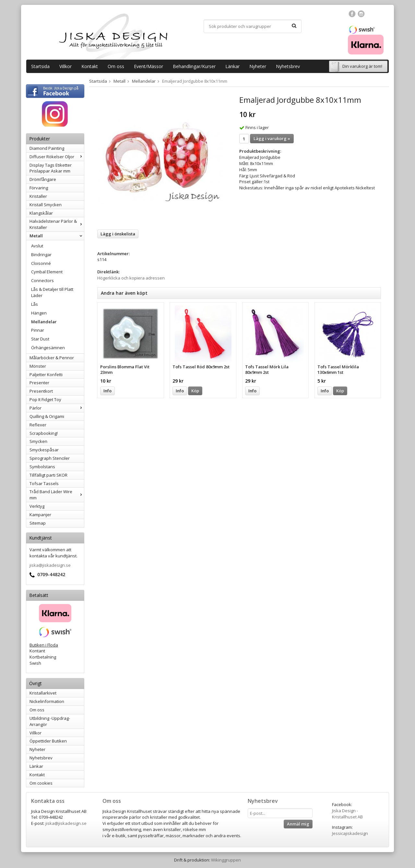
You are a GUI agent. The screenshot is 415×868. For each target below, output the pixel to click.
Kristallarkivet (43, 693)
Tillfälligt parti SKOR (48, 475)
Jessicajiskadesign (350, 833)
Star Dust (40, 339)
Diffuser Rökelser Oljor (57, 157)
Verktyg (37, 506)
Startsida (40, 66)
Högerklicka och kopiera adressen (131, 278)
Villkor (65, 66)
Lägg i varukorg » (272, 138)
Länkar (232, 66)
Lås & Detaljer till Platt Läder (52, 292)
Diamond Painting (47, 148)
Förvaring (39, 188)
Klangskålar (41, 213)
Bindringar (41, 255)
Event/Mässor (148, 66)
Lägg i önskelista (118, 234)
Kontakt (90, 66)
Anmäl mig (298, 824)
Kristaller (38, 196)
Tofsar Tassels (44, 483)
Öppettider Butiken (48, 741)
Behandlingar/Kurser (194, 66)
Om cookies (41, 783)
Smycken (38, 441)
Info (107, 391)
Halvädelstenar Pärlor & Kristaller (57, 224)
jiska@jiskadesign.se (50, 565)
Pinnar (38, 330)
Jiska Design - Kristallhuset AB (347, 814)
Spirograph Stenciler (50, 458)
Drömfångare (43, 179)
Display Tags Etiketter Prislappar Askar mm (51, 168)
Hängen (39, 313)
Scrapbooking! (44, 433)
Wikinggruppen (226, 860)
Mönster (38, 366)
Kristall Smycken (46, 205)
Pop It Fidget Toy (45, 399)
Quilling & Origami (47, 416)
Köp (195, 391)
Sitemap (38, 523)
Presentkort (41, 391)
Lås (35, 304)
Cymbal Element (47, 272)
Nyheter (258, 66)
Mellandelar (44, 322)
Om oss (116, 66)
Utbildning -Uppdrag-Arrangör (50, 721)
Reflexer (38, 425)
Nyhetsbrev (288, 66)
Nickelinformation (47, 701)
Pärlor (57, 408)
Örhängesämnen (48, 348)
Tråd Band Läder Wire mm (57, 495)
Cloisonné (41, 263)
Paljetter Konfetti (46, 375)
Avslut (37, 246)
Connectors (42, 280)
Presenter (39, 383)
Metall (57, 236)
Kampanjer (40, 515)
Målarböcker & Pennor (52, 358)
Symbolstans (42, 467)
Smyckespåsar (44, 450)
